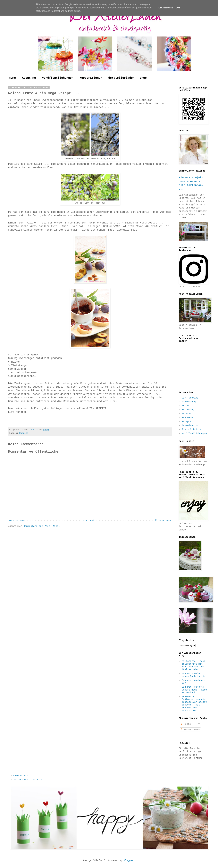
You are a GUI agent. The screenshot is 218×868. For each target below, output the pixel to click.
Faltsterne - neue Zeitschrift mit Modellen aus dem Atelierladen (194, 665)
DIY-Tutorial (190, 398)
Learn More (166, 8)
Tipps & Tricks (191, 429)
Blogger (129, 861)
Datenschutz (21, 776)
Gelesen (187, 414)
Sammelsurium (190, 426)
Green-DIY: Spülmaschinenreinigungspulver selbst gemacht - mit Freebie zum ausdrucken (194, 704)
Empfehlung (189, 402)
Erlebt (186, 406)
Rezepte (24, 433)
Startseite (90, 521)
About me (29, 78)
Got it (179, 8)
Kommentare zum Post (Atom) (42, 526)
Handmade (187, 418)
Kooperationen (91, 78)
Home (12, 78)
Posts (186, 724)
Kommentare (189, 730)
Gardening (188, 410)
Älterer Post (163, 521)
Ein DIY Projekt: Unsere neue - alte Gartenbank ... (194, 690)
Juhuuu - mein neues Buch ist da (194, 675)
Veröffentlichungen (58, 78)
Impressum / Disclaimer (28, 780)
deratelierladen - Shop (127, 78)
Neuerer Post (17, 521)
